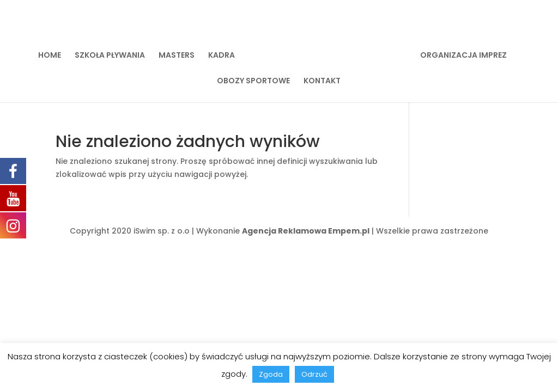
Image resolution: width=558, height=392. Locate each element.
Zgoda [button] (271, 374)
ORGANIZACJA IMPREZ (463, 56)
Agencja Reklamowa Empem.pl (306, 231)
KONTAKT (322, 81)
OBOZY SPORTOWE (253, 81)
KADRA (222, 56)
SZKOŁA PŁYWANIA (110, 56)
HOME (50, 56)
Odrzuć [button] (314, 374)
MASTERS (177, 56)
